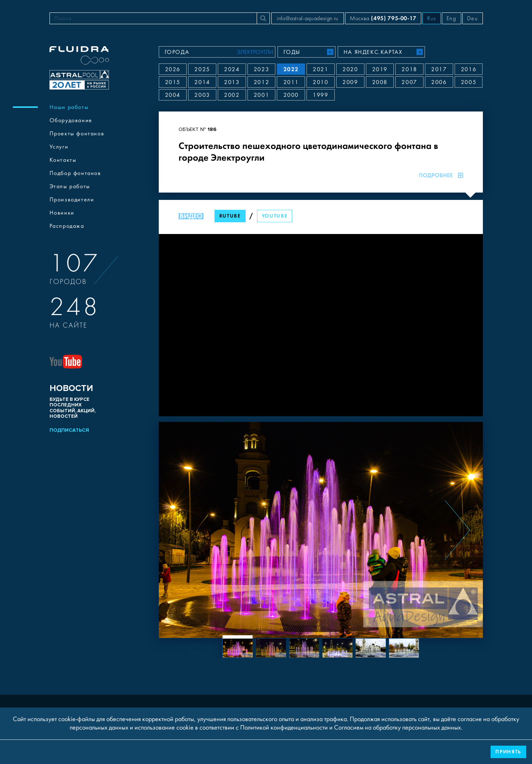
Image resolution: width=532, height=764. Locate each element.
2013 (232, 82)
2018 (409, 69)
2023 (261, 69)
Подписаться (69, 430)
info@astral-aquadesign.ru (308, 18)
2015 (173, 82)
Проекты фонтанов (77, 134)
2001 (261, 95)
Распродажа (67, 226)
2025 (202, 69)
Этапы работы (70, 186)
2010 (320, 82)
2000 (291, 95)
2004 (173, 95)
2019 (380, 69)
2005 (469, 82)
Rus (432, 18)
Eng (452, 18)
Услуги (59, 147)
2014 (202, 82)
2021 (320, 69)
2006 (439, 82)
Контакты (63, 160)
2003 (202, 95)
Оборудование (71, 120)
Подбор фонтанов (75, 173)
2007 (409, 82)
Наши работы (69, 107)
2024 (232, 69)
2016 (469, 69)
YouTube (275, 216)
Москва (383, 18)
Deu (473, 18)
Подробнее (441, 175)
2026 (173, 69)
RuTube (230, 216)
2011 (291, 82)
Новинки (62, 213)
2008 (380, 82)
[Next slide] (457, 530)
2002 (232, 95)
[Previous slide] (184, 530)
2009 (350, 82)
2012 (261, 82)
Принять (508, 752)
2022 (291, 69)
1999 (320, 95)
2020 (350, 69)
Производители (72, 200)
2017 (439, 69)
